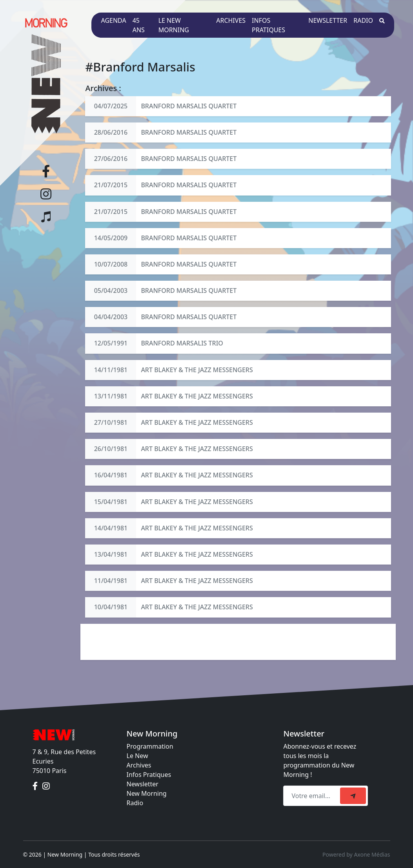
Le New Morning (174, 25)
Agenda (113, 20)
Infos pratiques (268, 25)
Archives (231, 20)
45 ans (139, 25)
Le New (137, 756)
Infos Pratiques (149, 775)
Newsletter (328, 20)
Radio (363, 20)
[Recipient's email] (313, 796)
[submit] (353, 796)
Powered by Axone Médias (356, 854)
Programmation (150, 746)
